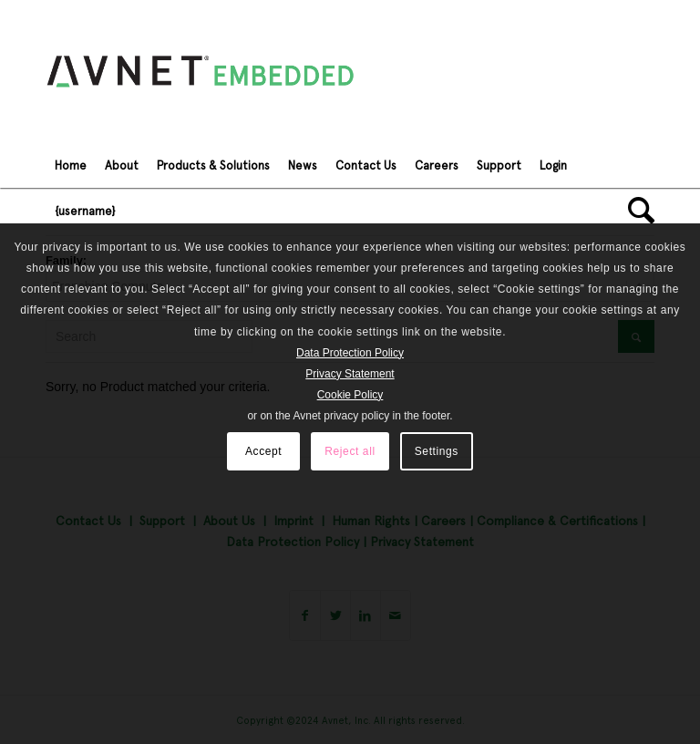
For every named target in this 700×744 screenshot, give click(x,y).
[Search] (637, 211)
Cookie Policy (350, 395)
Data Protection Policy (350, 353)
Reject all (350, 451)
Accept (263, 451)
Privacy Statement (350, 374)
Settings (437, 451)
